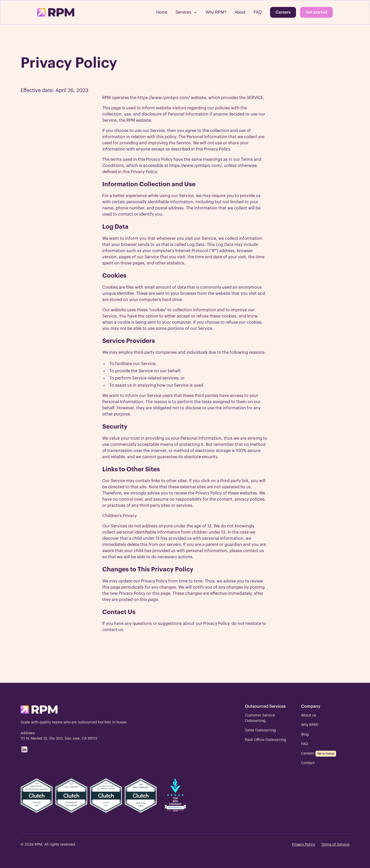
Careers (283, 12)
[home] (56, 12)
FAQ (258, 12)
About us (309, 715)
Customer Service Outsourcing (260, 718)
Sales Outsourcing (260, 730)
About (240, 12)
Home (162, 12)
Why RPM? (216, 12)
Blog (305, 734)
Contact (308, 763)
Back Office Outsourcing (266, 740)
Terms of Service (335, 845)
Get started (316, 12)
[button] (186, 12)
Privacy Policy (303, 845)
